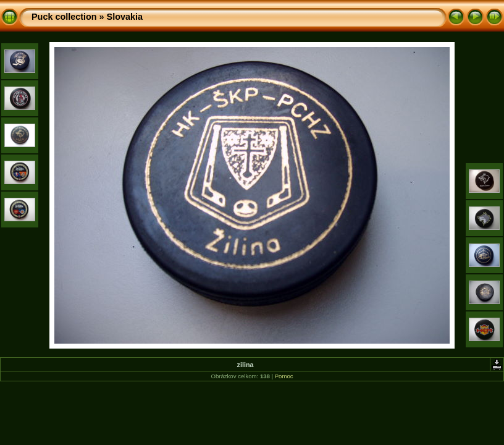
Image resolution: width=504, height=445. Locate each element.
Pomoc (284, 376)
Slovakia (125, 17)
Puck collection (64, 17)
